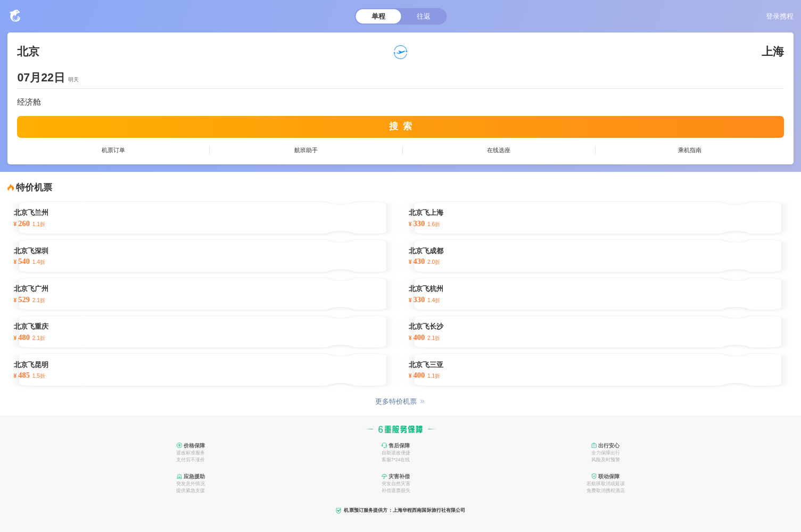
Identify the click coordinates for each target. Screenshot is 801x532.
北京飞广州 (31, 289)
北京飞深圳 (31, 251)
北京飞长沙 (426, 327)
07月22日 (41, 78)
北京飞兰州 (31, 213)
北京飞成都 (426, 251)
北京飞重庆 (31, 327)
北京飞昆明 (31, 365)
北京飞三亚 (426, 365)
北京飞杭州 (426, 289)
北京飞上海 (426, 213)
